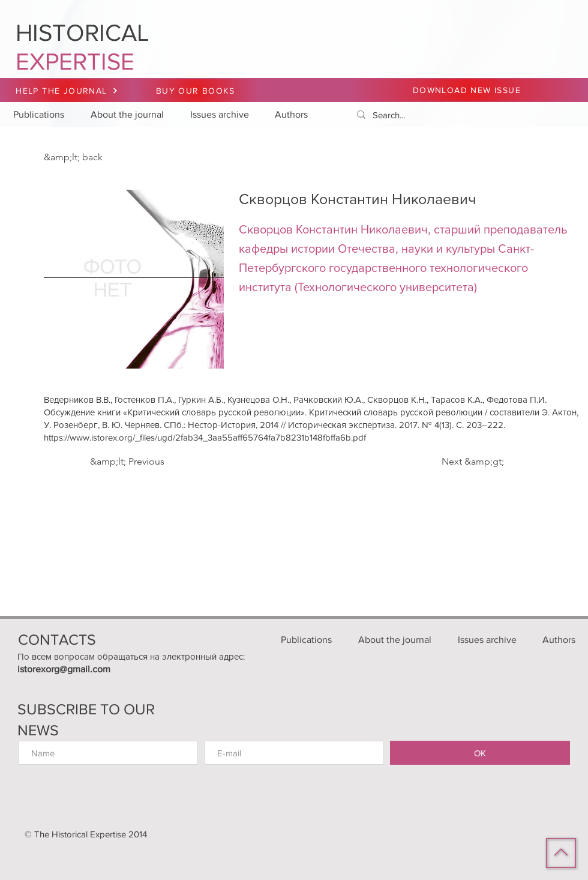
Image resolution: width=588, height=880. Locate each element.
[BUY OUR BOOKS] (196, 91)
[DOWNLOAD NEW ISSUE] (468, 90)
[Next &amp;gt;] (471, 462)
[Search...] (462, 115)
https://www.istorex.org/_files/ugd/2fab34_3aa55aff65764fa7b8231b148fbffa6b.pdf (205, 437)
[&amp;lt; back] (83, 157)
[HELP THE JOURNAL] (67, 91)
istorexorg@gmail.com (64, 669)
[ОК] (480, 753)
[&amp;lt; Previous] (130, 462)
